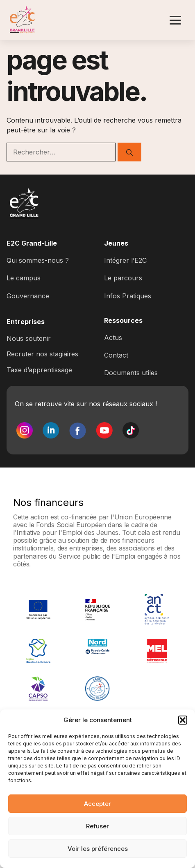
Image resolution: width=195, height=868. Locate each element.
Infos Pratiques (128, 296)
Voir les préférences (98, 849)
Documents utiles (131, 373)
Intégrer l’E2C (125, 260)
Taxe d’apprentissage (39, 370)
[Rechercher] (129, 152)
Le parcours (123, 278)
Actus (113, 338)
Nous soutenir (29, 338)
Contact (116, 355)
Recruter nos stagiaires (42, 354)
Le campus (24, 278)
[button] (183, 720)
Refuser (97, 826)
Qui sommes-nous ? (38, 260)
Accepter (97, 804)
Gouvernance (28, 296)
